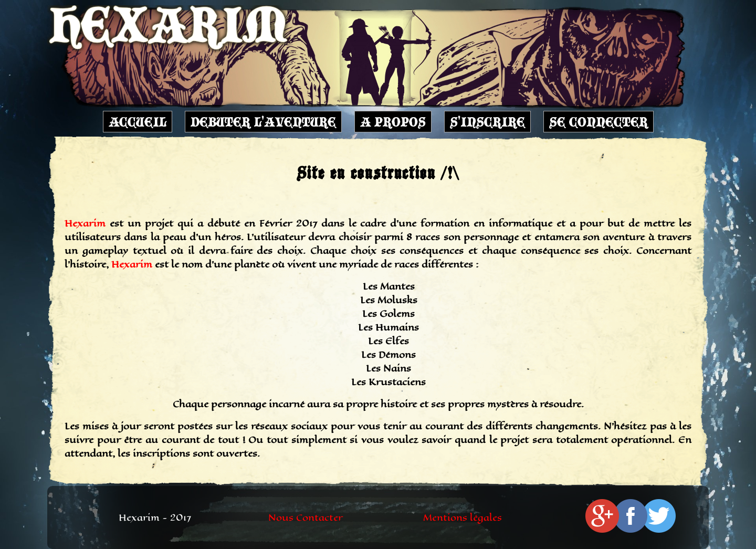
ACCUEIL (138, 122)
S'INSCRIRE (487, 122)
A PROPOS (393, 122)
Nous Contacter (306, 517)
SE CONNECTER (598, 122)
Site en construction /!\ (378, 173)
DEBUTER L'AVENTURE (263, 122)
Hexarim (85, 223)
